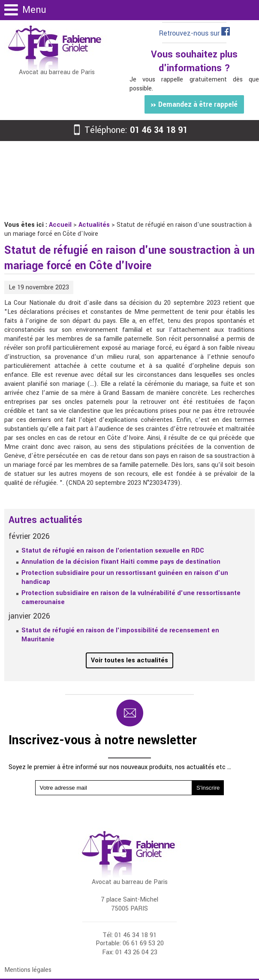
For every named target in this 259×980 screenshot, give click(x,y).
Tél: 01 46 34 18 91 (129, 935)
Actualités (94, 225)
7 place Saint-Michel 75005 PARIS (129, 904)
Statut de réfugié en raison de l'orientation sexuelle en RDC (113, 551)
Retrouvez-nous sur (194, 33)
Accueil (60, 225)
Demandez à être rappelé (194, 104)
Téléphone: (129, 130)
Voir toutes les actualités (129, 660)
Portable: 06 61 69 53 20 (130, 943)
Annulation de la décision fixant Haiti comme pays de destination (121, 562)
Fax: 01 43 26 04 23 (130, 952)
